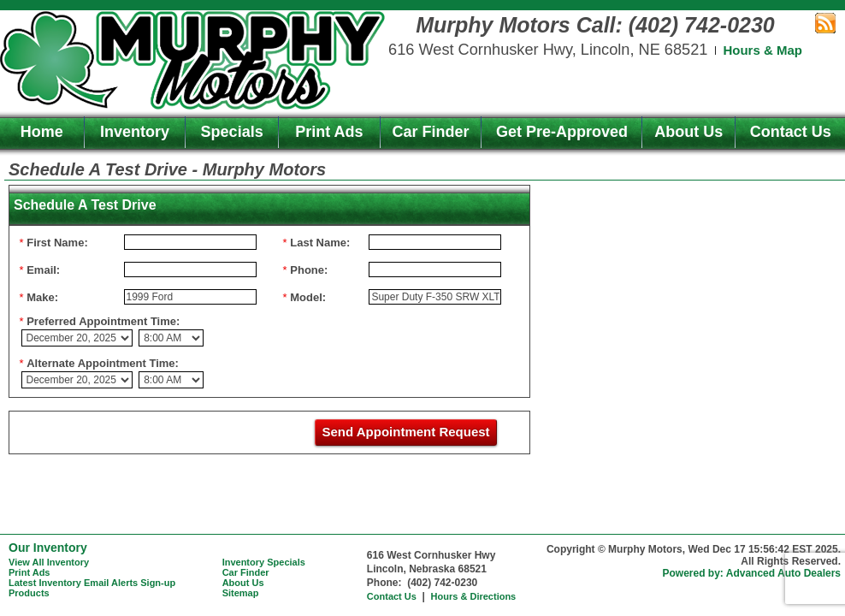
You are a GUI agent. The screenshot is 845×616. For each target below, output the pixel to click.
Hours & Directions (474, 596)
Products (29, 593)
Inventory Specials (264, 562)
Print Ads (329, 132)
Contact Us (791, 132)
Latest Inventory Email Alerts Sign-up (92, 583)
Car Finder (431, 132)
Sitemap (241, 593)
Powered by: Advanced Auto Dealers (752, 573)
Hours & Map (762, 50)
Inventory (135, 132)
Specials (232, 132)
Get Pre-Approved (562, 132)
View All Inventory (49, 562)
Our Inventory (48, 548)
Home (42, 132)
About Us (688, 132)
